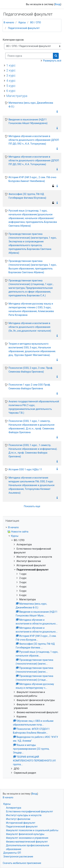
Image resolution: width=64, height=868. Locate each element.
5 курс (11, 86)
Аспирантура (14, 808)
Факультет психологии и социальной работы (32, 830)
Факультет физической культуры (25, 834)
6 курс (11, 91)
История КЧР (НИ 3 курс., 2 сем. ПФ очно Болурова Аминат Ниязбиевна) (32, 179)
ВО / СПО (35, 22)
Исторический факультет (21, 823)
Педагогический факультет (24, 28)
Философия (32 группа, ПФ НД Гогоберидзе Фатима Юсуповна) (27, 196)
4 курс (11, 81)
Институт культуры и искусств (24, 815)
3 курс (11, 75)
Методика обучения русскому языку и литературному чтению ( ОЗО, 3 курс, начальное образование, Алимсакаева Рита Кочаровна (31, 309)
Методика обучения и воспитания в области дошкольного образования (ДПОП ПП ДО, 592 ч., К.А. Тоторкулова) (34, 140)
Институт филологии (18, 819)
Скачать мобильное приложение (22, 863)
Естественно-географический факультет (29, 811)
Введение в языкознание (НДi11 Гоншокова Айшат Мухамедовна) (28, 121)
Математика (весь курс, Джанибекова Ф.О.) (31, 105)
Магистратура (17, 96)
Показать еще (32, 506)
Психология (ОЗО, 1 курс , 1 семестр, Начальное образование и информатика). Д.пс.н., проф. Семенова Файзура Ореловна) (33, 451)
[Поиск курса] (29, 56)
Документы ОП (12, 853)
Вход (58, 4)
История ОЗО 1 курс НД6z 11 (25, 469)
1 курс (11, 65)
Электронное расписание (18, 857)
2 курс (11, 70)
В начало (9, 22)
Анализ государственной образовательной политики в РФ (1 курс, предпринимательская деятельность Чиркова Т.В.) (34, 407)
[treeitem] (32, 528)
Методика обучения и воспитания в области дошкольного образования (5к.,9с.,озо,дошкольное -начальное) (30, 327)
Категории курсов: (13, 40)
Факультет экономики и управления (27, 838)
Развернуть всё (52, 61)
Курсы (22, 22)
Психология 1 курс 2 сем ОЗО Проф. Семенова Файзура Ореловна (30, 387)
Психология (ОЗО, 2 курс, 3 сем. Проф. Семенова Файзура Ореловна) (31, 370)
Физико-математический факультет (27, 842)
